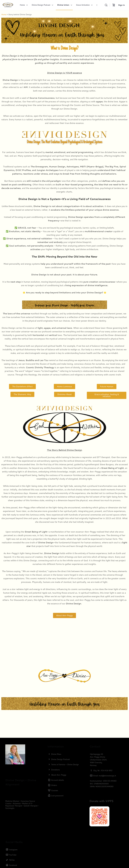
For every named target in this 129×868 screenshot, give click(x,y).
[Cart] (114, 5)
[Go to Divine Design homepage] (8, 5)
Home (4, 14)
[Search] (106, 5)
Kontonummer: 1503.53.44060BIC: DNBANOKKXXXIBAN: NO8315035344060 (103, 784)
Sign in (121, 5)
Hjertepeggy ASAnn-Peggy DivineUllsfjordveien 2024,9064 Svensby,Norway (98, 760)
